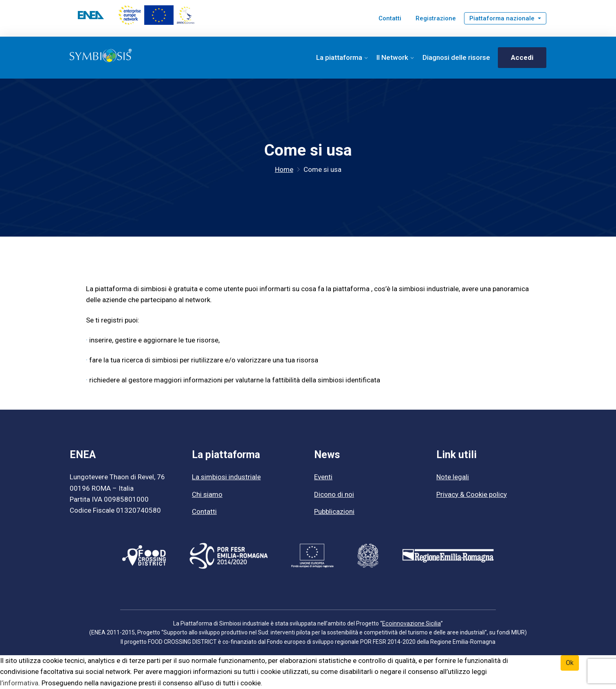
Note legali (453, 478)
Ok (570, 663)
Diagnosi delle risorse (456, 57)
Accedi (522, 57)
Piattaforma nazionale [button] (503, 18)
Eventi (323, 478)
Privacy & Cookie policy (472, 495)
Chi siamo (207, 495)
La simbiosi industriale (226, 478)
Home (284, 170)
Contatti (390, 18)
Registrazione (436, 18)
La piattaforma (339, 57)
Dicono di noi (334, 495)
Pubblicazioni (334, 512)
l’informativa (19, 683)
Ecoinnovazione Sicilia (412, 624)
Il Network (392, 57)
